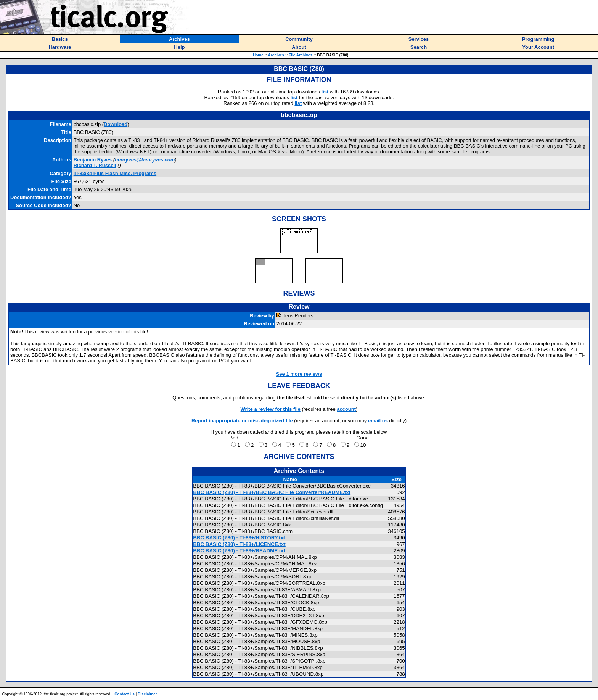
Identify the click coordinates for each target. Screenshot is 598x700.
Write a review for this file (271, 409)
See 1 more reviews (299, 374)
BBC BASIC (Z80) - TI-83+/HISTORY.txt (239, 538)
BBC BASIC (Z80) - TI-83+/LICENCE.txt (239, 544)
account (346, 409)
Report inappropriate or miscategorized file (242, 421)
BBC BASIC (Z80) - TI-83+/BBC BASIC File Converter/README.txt (272, 492)
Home (258, 55)
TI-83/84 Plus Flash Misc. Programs (115, 173)
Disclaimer (147, 694)
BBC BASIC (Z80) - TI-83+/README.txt (239, 551)
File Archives (301, 55)
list (325, 92)
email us (378, 421)
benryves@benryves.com (145, 160)
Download (116, 124)
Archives (276, 55)
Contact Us (125, 694)
